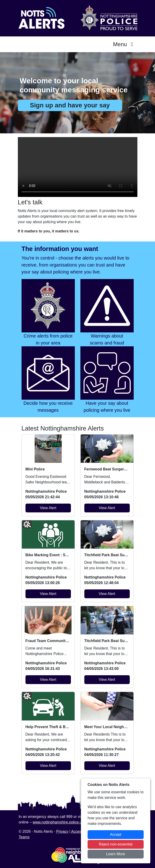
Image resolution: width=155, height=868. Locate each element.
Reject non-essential (116, 844)
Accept (116, 834)
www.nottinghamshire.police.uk (58, 822)
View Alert (48, 508)
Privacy (62, 831)
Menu (124, 44)
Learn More (116, 854)
